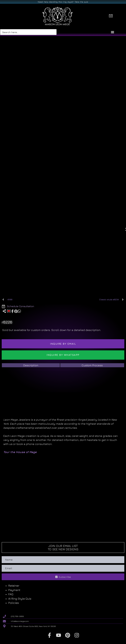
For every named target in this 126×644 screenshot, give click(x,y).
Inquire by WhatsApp (63, 355)
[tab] (31, 365)
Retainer (14, 586)
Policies (14, 603)
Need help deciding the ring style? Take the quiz (63, 2)
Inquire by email (63, 344)
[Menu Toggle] (113, 32)
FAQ (11, 594)
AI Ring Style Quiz (20, 599)
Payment (14, 590)
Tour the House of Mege (20, 452)
